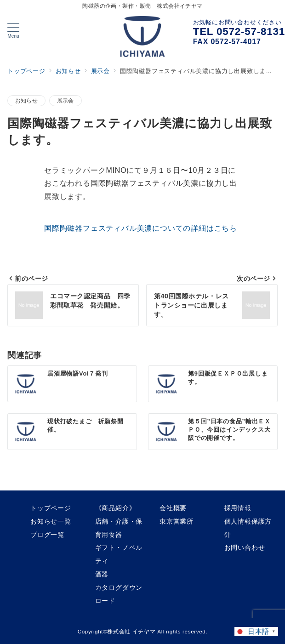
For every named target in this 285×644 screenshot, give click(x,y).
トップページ (51, 508)
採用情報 (238, 508)
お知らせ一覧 (51, 521)
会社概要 (173, 508)
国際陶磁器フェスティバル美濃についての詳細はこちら (141, 228)
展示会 (66, 100)
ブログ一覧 (47, 535)
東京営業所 (177, 521)
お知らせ (26, 100)
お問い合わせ (245, 547)
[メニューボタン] (13, 31)
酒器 (102, 574)
